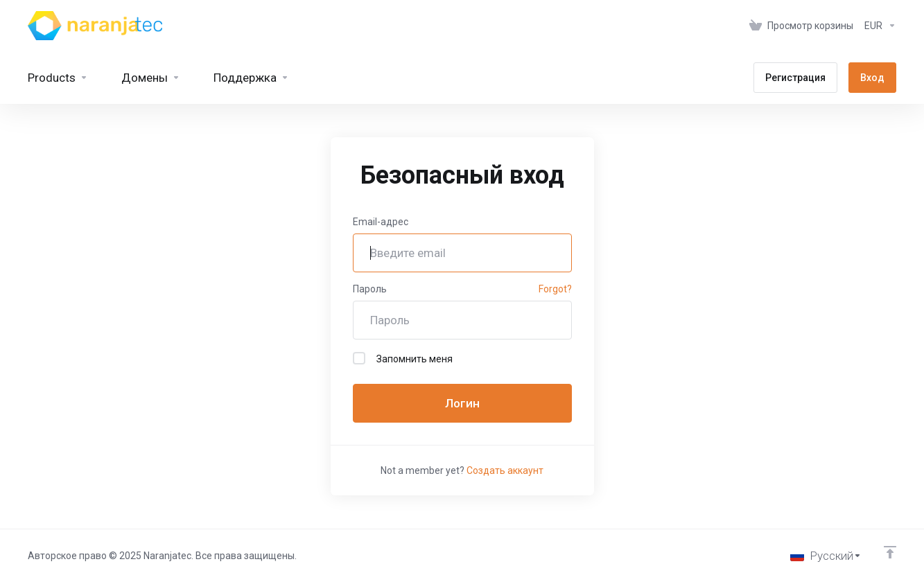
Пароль (370, 289)
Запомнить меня (403, 358)
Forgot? (555, 289)
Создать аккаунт (505, 470)
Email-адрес (381, 222)
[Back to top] (890, 552)
